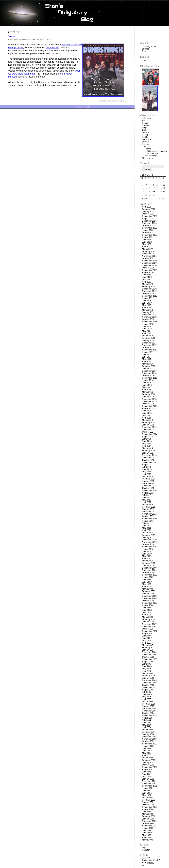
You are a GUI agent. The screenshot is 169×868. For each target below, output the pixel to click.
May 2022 (147, 244)
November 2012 (149, 486)
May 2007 (147, 641)
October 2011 (148, 516)
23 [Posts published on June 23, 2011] (154, 192)
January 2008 (148, 622)
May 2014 (147, 444)
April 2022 (147, 247)
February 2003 (149, 760)
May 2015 (147, 416)
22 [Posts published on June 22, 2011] (150, 192)
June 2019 (147, 303)
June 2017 (147, 357)
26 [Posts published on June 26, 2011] (164, 192)
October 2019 (148, 294)
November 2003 (149, 739)
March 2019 (147, 310)
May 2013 (147, 472)
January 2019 (148, 312)
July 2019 (146, 301)
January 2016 (148, 397)
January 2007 (148, 650)
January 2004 (148, 734)
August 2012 (148, 493)
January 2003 (148, 763)
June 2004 (147, 723)
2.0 (146, 858)
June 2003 (147, 751)
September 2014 (150, 434)
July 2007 (146, 636)
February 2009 (149, 591)
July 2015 (146, 411)
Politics (145, 144)
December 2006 (149, 652)
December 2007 (149, 624)
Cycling (148, 149)
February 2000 (149, 816)
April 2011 (147, 530)
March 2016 (147, 392)
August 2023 (148, 230)
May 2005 (147, 697)
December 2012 (149, 483)
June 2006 (147, 666)
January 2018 (148, 341)
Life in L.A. (147, 139)
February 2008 (149, 619)
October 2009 (148, 573)
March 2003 (147, 758)
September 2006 (150, 659)
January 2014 (148, 453)
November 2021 (149, 256)
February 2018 (149, 338)
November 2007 (149, 627)
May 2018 (147, 331)
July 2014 (146, 439)
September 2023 (150, 228)
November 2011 (149, 514)
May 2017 (147, 359)
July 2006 (146, 664)
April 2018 (147, 333)
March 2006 (147, 673)
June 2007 (147, 638)
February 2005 (149, 704)
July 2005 (146, 692)
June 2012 (147, 498)
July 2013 (146, 467)
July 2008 (146, 608)
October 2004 (148, 713)
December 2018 (149, 315)
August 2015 (148, 408)
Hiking (145, 135)
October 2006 (148, 657)
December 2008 (149, 596)
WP (144, 865)
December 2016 (149, 371)
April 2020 (147, 282)
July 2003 (146, 748)
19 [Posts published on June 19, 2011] (164, 188)
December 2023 (149, 221)
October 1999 (148, 823)
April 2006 (147, 671)
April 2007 (147, 643)
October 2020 (148, 268)
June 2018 (147, 329)
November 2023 (149, 223)
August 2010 (148, 549)
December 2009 (149, 568)
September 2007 (150, 631)
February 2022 (149, 251)
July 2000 (146, 812)
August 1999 (148, 828)
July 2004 (146, 720)
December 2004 (149, 709)
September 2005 (150, 687)
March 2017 (147, 364)
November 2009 (149, 570)
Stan (31, 39)
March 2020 (147, 284)
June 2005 (147, 694)
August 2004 (148, 718)
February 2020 (149, 287)
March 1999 (147, 840)
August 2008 (148, 605)
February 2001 (149, 800)
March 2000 (147, 814)
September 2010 (150, 547)
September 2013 (150, 462)
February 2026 (149, 209)
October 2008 (148, 601)
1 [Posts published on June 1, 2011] (150, 182)
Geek (144, 130)
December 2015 (149, 399)
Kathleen (146, 137)
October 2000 (148, 805)
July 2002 (146, 772)
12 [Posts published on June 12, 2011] (164, 185)
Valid (148, 863)
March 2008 (147, 617)
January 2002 (148, 779)
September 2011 (150, 519)
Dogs (144, 128)
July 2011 (146, 523)
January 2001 (148, 802)
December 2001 (149, 781)
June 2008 (147, 610)
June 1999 (147, 833)
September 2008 (150, 603)
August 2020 (148, 272)
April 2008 (147, 615)
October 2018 (148, 319)
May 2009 (147, 584)
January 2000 (148, 819)
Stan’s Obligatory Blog (85, 13)
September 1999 (150, 826)
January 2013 (148, 481)
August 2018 (148, 324)
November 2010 (149, 542)
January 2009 (148, 594)
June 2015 (147, 413)
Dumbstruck (52, 48)
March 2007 (147, 645)
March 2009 (147, 589)
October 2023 (148, 226)
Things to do (148, 158)
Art (143, 121)
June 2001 (147, 793)
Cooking (146, 125)
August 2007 (148, 633)
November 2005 (149, 683)
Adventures (24, 39)
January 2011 (148, 537)
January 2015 (148, 425)
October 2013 (148, 460)
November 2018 (149, 317)
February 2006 (149, 676)
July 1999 (146, 830)
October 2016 (148, 376)
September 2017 (150, 350)
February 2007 (149, 648)
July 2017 (146, 355)
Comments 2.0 (151, 860)
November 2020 (149, 265)
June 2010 (147, 554)
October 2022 (148, 233)
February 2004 (149, 732)
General (146, 132)
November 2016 (149, 373)
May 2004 (147, 725)
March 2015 (147, 420)
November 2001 (149, 784)
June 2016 (147, 385)
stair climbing (151, 156)
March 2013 (147, 476)
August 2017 (148, 352)
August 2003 (148, 746)
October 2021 (148, 258)
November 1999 (149, 821)
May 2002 (147, 777)
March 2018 (147, 336)
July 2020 (146, 275)
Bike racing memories (157, 151)
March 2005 (147, 702)
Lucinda (146, 49)
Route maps (153, 154)
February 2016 (149, 394)
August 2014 (148, 437)
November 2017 (149, 345)
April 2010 (147, 558)
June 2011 (147, 526)
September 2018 (150, 322)
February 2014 (149, 451)
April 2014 (147, 446)
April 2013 (147, 474)
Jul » (161, 198)
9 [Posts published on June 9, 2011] (154, 185)
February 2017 (149, 366)
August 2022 (148, 237)
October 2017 (148, 347)
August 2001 (148, 788)
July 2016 (146, 383)
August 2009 (148, 577)
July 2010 (146, 552)
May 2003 (147, 753)
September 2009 (150, 575)
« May (145, 198)
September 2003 (150, 744)
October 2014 (148, 432)
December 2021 (149, 254)
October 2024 (148, 214)
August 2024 (148, 219)
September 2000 (150, 807)
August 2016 (148, 380)
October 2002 (148, 765)
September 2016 (150, 378)
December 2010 (149, 540)
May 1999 (147, 835)
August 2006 (148, 662)
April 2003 (147, 755)
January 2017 (148, 369)
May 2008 (147, 612)
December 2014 (149, 427)
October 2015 (148, 404)
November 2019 (149, 291)
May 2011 (147, 528)
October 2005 (148, 685)
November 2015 (149, 401)
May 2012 (147, 500)
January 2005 (148, 706)
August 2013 (148, 465)
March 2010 (147, 561)
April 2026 (147, 207)
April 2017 (147, 362)
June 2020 (147, 277)
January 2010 (148, 566)
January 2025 (148, 211)
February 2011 (149, 535)
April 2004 (147, 727)
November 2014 (149, 430)
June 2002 (147, 774)
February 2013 (149, 479)
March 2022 (147, 249)
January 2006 (148, 678)
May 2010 (147, 556)
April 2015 (147, 418)
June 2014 (147, 441)
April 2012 (147, 502)
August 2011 (148, 521)
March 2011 (147, 533)
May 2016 (147, 387)
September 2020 (150, 270)
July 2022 (146, 240)
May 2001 (147, 795)
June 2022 (147, 242)
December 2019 (149, 289)
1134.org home (149, 46)
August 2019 (148, 298)
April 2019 (147, 308)
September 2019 (150, 296)
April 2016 (147, 390)
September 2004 (150, 716)
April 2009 (147, 587)
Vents (12, 36)
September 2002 (150, 767)
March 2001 (147, 798)
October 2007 (148, 629)
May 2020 (147, 280)
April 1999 (147, 838)
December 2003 (149, 737)
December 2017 (149, 343)
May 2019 (147, 305)
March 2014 (147, 448)
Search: (146, 163)
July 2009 (146, 580)
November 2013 (149, 458)
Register (146, 850)
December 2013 (149, 455)
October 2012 (148, 488)
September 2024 (150, 216)
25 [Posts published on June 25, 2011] (161, 192)
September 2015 (150, 406)
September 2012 (150, 491)
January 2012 (148, 509)
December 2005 (149, 680)
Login (145, 848)
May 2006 (147, 669)
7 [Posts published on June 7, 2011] (146, 185)
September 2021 (150, 261)
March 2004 (147, 730)
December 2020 (149, 263)
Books (145, 123)
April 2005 (147, 699)
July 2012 (146, 495)
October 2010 (148, 544)
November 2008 (149, 598)
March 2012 (147, 505)
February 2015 (149, 422)
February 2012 (149, 507)
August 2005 (148, 690)
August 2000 (148, 809)
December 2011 (149, 512)
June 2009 (147, 582)
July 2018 (146, 326)
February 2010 (149, 563)
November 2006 (149, 655)
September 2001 (150, 786)
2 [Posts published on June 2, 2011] (154, 182)
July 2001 (146, 791)
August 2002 (148, 769)
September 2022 (150, 235)
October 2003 (148, 741)
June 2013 (147, 469)
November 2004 (149, 711)
